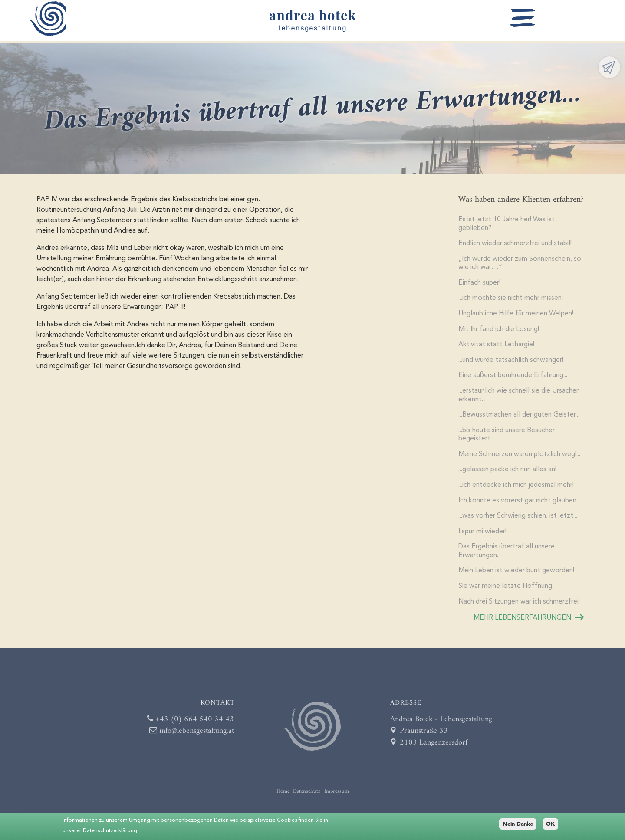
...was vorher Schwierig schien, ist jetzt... (519, 520)
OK (550, 824)
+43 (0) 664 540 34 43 (189, 724)
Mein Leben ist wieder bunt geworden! (518, 576)
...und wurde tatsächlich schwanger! (512, 362)
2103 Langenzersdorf (429, 748)
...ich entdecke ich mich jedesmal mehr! (517, 489)
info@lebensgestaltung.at (191, 736)
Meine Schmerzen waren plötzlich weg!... (521, 458)
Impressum (337, 797)
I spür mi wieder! (483, 536)
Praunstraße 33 (419, 736)
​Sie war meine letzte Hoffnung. (506, 591)
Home (283, 797)
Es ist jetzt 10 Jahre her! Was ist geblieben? (507, 224)
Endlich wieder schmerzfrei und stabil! (516, 244)
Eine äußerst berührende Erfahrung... (514, 378)
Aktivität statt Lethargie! (497, 347)
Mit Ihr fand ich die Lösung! (500, 331)
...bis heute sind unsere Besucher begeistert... (508, 438)
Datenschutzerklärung (110, 831)
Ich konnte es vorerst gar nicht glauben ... (521, 505)
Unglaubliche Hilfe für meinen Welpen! (517, 315)
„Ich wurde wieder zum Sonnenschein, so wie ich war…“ (520, 264)
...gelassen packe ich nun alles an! (509, 473)
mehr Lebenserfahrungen (522, 623)
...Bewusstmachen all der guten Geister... (521, 418)
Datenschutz (307, 797)
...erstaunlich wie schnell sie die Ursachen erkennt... (520, 398)
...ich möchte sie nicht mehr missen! (512, 300)
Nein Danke (518, 824)
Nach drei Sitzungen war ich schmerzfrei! (520, 607)
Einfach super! (480, 284)
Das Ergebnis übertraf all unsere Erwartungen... (507, 556)
